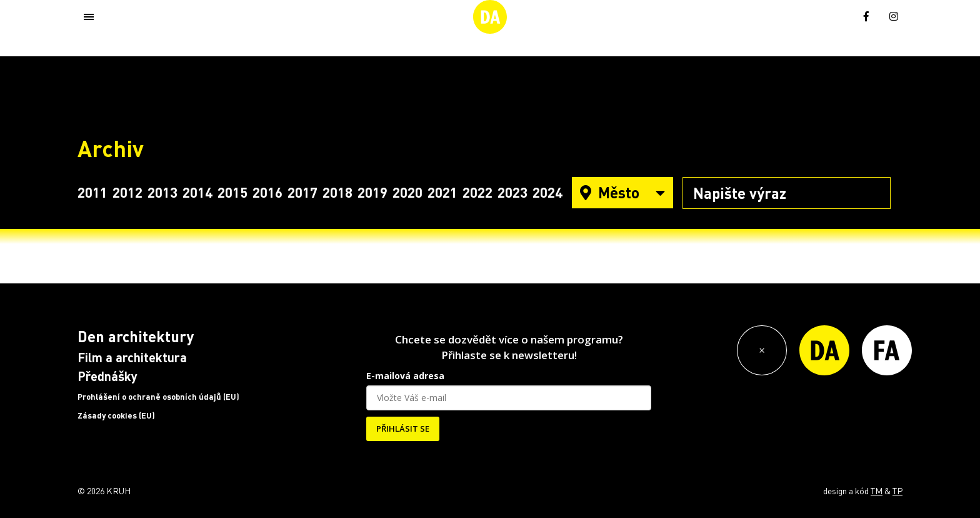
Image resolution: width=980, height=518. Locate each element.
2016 (267, 192)
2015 (232, 192)
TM (877, 490)
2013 (162, 192)
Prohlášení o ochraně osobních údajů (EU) (158, 397)
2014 (197, 192)
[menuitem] (838, 15)
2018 (337, 192)
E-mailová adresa (405, 376)
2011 (92, 192)
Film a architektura (132, 357)
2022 (477, 192)
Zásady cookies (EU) (116, 415)
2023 (512, 192)
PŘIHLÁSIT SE (403, 429)
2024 (547, 192)
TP (897, 490)
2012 (127, 192)
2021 (442, 192)
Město (622, 192)
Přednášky (107, 376)
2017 (302, 192)
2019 (372, 192)
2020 (407, 192)
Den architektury (136, 336)
